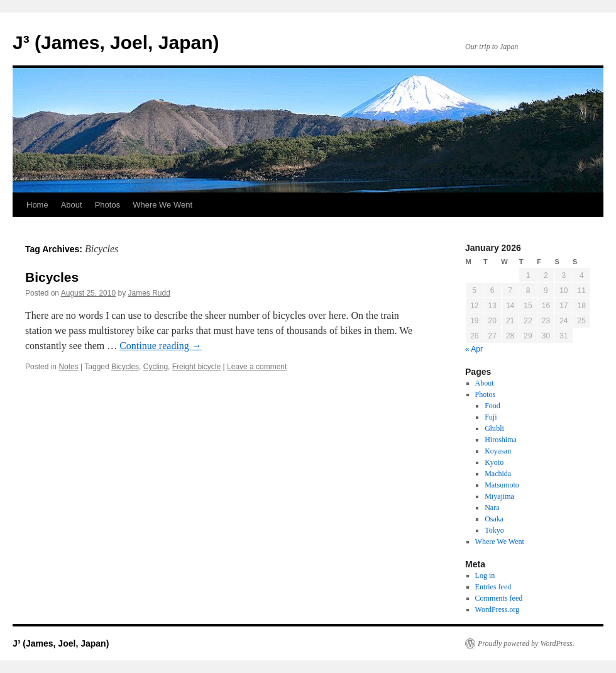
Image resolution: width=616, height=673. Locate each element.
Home (37, 205)
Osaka (494, 519)
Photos (107, 205)
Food (492, 406)
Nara (492, 508)
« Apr (474, 349)
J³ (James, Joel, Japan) (116, 42)
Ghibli (494, 428)
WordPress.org (497, 609)
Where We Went (162, 205)
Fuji (491, 417)
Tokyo (494, 530)
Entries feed (493, 587)
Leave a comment (257, 367)
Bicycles (52, 277)
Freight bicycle (196, 367)
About (72, 205)
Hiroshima (501, 440)
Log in (485, 576)
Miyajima (499, 496)
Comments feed (499, 598)
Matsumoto (502, 485)
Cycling (156, 367)
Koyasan (498, 451)
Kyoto (494, 462)
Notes (68, 367)
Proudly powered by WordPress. (526, 643)
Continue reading (161, 346)
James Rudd (149, 293)
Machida (498, 474)
